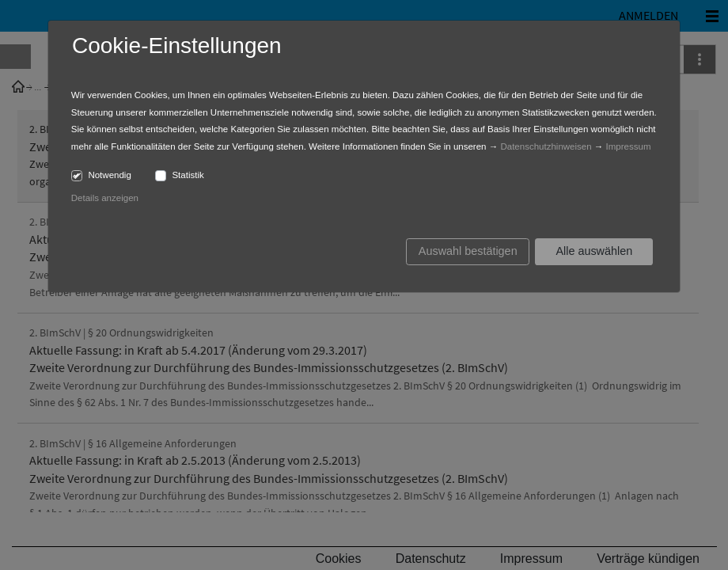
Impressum (629, 146)
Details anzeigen (105, 198)
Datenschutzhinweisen (546, 146)
